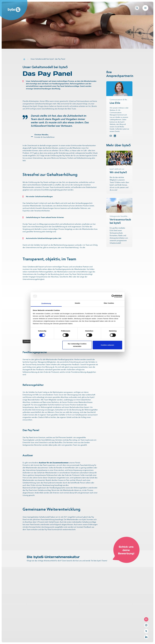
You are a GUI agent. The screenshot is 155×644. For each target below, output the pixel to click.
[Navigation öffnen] (145, 8)
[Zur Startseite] (24, 59)
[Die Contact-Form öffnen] (146, 619)
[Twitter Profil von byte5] (146, 631)
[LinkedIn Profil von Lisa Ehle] (115, 136)
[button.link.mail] (111, 136)
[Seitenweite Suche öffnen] (137, 8)
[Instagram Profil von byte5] (146, 625)
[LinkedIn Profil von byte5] (146, 637)
